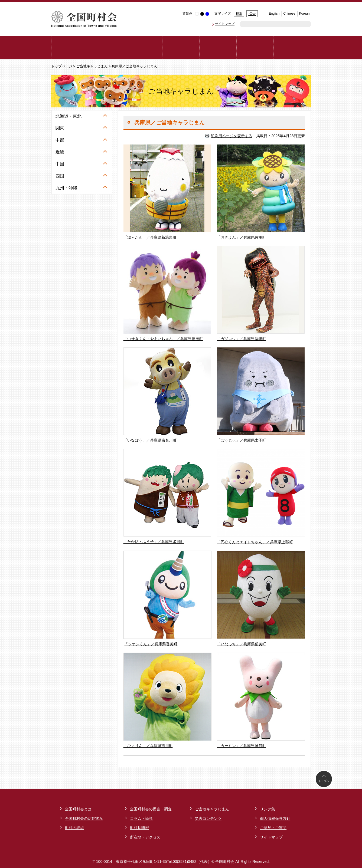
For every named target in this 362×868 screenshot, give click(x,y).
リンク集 (268, 809)
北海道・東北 (69, 116)
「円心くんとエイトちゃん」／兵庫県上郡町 (255, 542)
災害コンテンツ (208, 818)
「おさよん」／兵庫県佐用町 (242, 237)
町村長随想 (139, 828)
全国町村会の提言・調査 (151, 809)
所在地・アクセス (145, 837)
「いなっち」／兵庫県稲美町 (242, 644)
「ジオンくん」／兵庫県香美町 (151, 644)
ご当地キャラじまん (92, 66)
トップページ (62, 66)
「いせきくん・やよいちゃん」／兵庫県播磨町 (163, 339)
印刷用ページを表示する (231, 136)
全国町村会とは (78, 809)
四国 (60, 176)
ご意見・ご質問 (273, 828)
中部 (60, 140)
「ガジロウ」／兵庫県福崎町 (242, 339)
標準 (239, 14)
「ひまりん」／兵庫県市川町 (148, 746)
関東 (60, 128)
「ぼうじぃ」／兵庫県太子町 (242, 440)
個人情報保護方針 (275, 818)
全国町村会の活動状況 (84, 818)
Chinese (289, 14)
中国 (60, 164)
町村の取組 (74, 828)
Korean (304, 14)
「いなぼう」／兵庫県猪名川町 (150, 440)
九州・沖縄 (66, 188)
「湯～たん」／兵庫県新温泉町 (150, 237)
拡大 (252, 14)
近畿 (60, 152)
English (274, 14)
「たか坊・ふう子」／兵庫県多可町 (154, 542)
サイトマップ (225, 24)
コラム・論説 (141, 818)
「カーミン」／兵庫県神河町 (242, 746)
